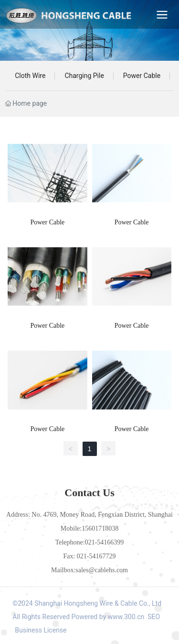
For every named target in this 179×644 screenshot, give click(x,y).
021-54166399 (105, 542)
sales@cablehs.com (102, 570)
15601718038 (100, 528)
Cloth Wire (30, 76)
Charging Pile (84, 76)
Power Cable (142, 76)
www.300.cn (126, 617)
